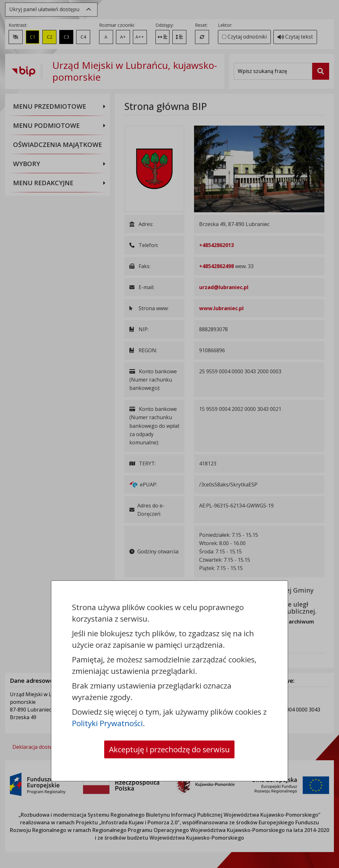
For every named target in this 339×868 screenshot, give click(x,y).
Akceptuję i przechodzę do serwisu (169, 749)
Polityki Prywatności (107, 723)
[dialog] (169, 434)
